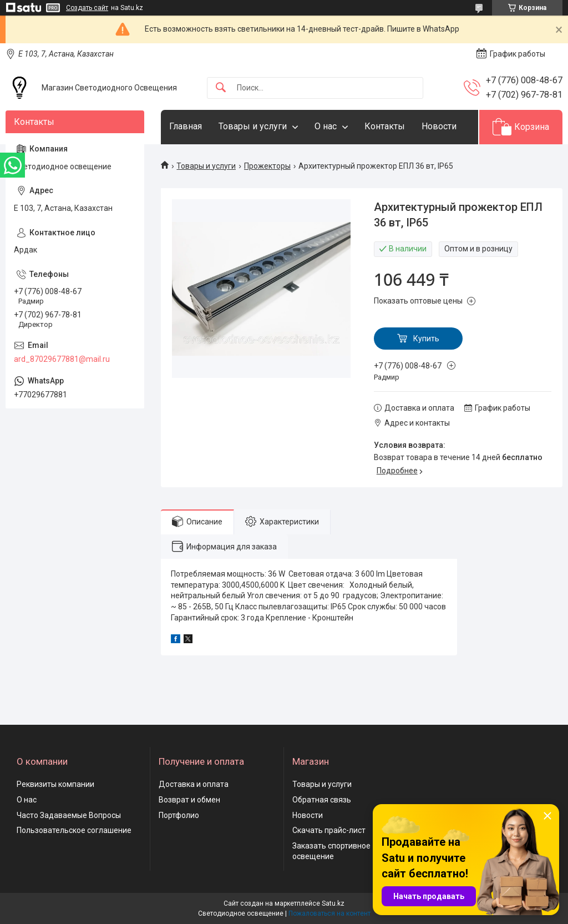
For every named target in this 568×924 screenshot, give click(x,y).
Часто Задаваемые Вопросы (69, 815)
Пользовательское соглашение (74, 830)
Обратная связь (322, 800)
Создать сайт (87, 8)
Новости (439, 126)
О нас (326, 126)
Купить (426, 339)
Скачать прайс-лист (329, 830)
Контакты (385, 126)
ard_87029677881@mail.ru (62, 359)
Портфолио (179, 815)
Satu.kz (333, 903)
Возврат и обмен (189, 800)
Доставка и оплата (194, 784)
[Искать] (221, 88)
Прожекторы (267, 166)
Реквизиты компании (55, 784)
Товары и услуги (253, 126)
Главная (186, 126)
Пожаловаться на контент (329, 913)
